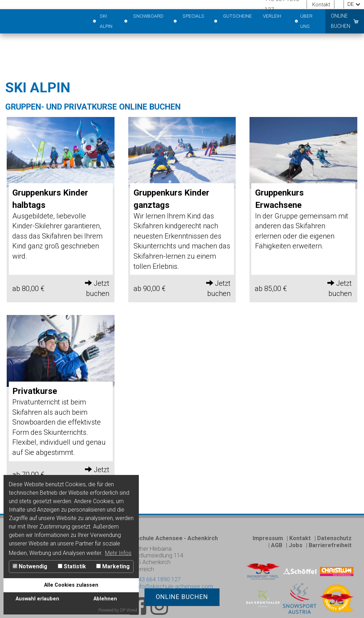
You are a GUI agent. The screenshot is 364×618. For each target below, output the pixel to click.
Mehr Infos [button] (118, 553)
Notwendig (30, 566)
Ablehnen (105, 599)
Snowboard (144, 21)
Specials (189, 21)
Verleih (272, 16)
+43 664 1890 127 (157, 578)
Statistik (72, 566)
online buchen (341, 21)
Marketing (113, 566)
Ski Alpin (102, 21)
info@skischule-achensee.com (171, 585)
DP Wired (129, 610)
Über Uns (303, 21)
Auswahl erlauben (37, 599)
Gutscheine (233, 21)
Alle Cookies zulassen (71, 585)
